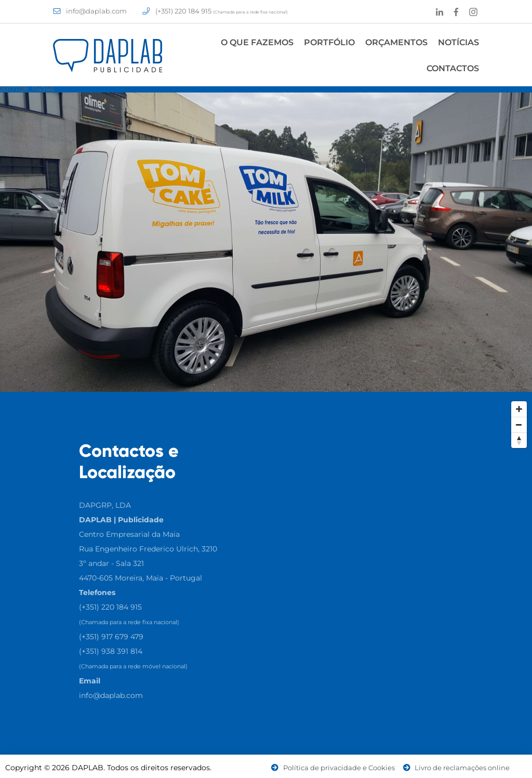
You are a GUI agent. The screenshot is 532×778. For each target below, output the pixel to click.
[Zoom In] (519, 409)
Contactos (453, 68)
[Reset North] (519, 440)
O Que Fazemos (257, 42)
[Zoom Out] (519, 425)
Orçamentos (396, 42)
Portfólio (329, 42)
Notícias (458, 42)
